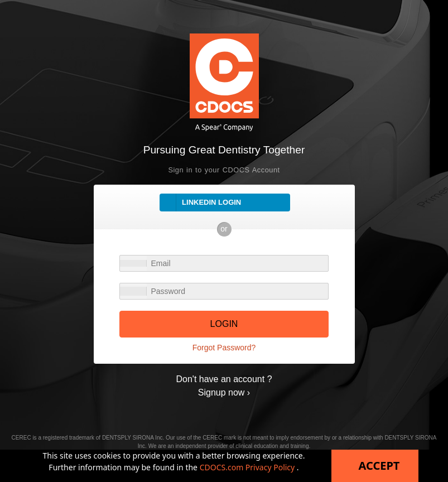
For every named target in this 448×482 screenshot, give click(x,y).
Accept (379, 466)
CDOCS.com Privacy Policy (248, 467)
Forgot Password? (224, 348)
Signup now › (224, 392)
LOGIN (224, 324)
